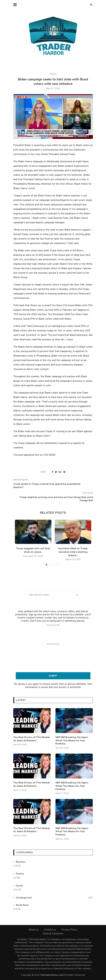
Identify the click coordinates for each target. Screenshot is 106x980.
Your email (53, 648)
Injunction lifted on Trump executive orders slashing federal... (73, 552)
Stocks (19, 886)
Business (21, 862)
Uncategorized (54, 898)
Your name (53, 629)
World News (22, 905)
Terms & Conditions (53, 934)
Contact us (50, 930)
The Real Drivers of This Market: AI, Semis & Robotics (32, 739)
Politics (53, 74)
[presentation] (53, 662)
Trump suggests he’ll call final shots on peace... (33, 550)
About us (34, 930)
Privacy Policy (69, 930)
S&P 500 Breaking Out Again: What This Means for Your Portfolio (72, 740)
